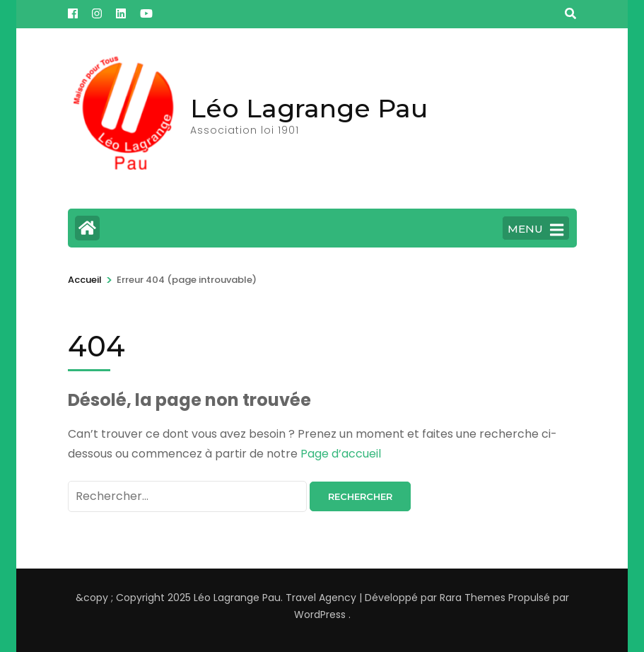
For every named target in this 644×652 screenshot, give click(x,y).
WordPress (320, 615)
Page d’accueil (341, 454)
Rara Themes (473, 598)
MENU (535, 230)
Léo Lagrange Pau (309, 108)
